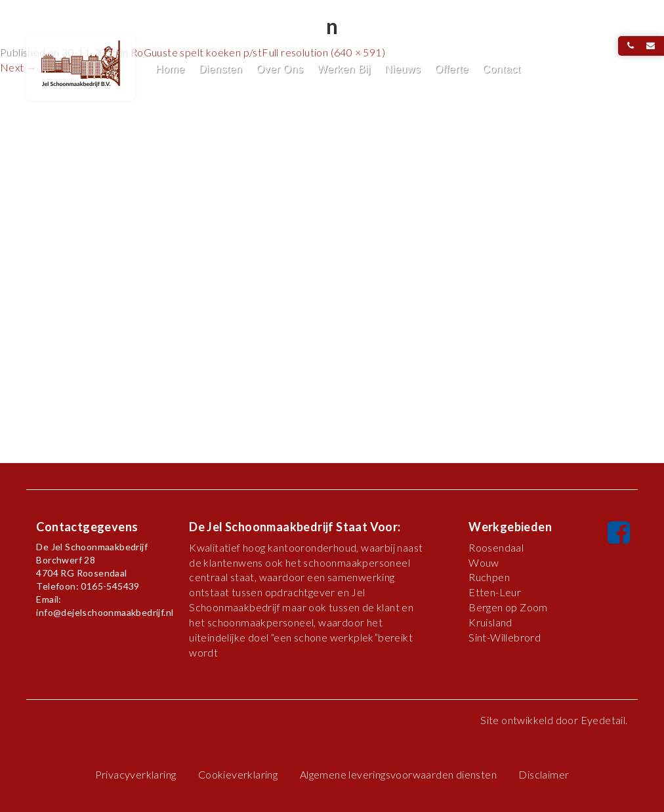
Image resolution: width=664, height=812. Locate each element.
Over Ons (280, 69)
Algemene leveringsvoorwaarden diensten (398, 774)
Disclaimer (544, 774)
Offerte (452, 69)
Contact (501, 69)
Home (170, 69)
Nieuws (403, 69)
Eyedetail (603, 720)
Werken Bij (344, 69)
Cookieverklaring (238, 774)
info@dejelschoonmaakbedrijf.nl (105, 612)
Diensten (220, 69)
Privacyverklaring (136, 774)
